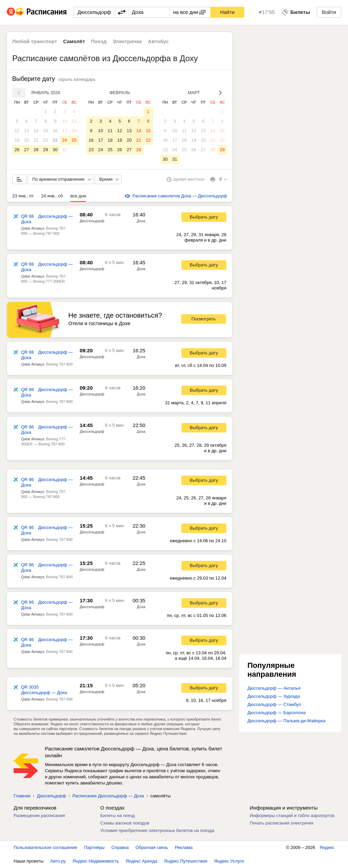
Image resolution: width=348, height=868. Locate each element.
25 (74, 140)
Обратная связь (152, 847)
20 (27, 140)
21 (36, 140)
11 (74, 121)
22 (46, 140)
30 (55, 150)
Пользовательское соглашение (45, 847)
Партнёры (94, 847)
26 (17, 150)
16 (55, 131)
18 (74, 131)
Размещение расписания (39, 816)
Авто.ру (58, 861)
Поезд (99, 41)
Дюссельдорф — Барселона (276, 713)
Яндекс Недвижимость (96, 861)
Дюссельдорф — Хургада (274, 696)
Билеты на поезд (118, 816)
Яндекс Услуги (229, 861)
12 (17, 131)
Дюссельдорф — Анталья (274, 688)
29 (46, 150)
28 (36, 150)
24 (65, 140)
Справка (120, 847)
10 (65, 121)
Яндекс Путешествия (186, 861)
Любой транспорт (35, 41)
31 (65, 150)
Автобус (158, 41)
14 (36, 131)
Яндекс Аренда (141, 861)
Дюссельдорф (92, 221)
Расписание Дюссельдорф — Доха (108, 796)
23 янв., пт (23, 196)
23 (55, 140)
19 (17, 140)
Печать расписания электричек (282, 823)
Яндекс (327, 847)
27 (27, 150)
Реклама (184, 847)
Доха (141, 221)
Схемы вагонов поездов (125, 823)
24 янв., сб (52, 196)
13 (27, 131)
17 (65, 131)
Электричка (127, 41)
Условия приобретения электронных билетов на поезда (157, 830)
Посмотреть (204, 319)
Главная (22, 796)
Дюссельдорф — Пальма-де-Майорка (286, 721)
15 (46, 131)
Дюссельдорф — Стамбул (274, 704)
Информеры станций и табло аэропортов (292, 816)
